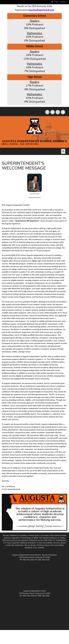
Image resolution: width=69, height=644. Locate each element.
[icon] (63, 112)
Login (55, 2)
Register (63, 2)
